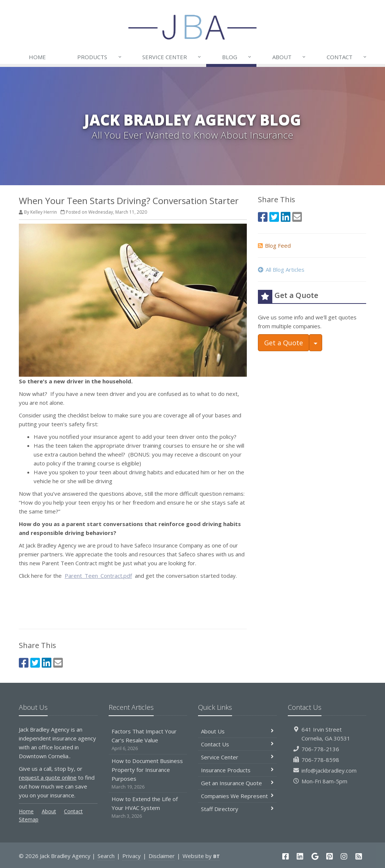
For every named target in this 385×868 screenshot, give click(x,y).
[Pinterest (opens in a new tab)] (330, 856)
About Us (237, 731)
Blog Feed (274, 245)
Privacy (132, 856)
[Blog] (359, 856)
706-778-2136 (320, 749)
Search (106, 856)
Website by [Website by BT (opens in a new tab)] (201, 856)
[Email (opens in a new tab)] (58, 663)
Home (37, 57)
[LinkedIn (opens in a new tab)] (47, 663)
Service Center (172, 57)
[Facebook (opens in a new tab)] (24, 663)
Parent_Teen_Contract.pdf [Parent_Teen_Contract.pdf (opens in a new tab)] (98, 576)
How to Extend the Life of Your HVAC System (148, 808)
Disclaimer (162, 856)
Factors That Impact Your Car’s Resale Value (148, 740)
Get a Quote (284, 343)
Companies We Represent (237, 796)
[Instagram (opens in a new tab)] (344, 856)
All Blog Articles (281, 269)
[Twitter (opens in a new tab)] (35, 663)
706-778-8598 (320, 760)
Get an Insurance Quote (237, 783)
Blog (237, 57)
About (289, 57)
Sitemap (29, 819)
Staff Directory (237, 809)
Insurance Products (237, 770)
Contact (347, 57)
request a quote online (48, 777)
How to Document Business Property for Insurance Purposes (148, 774)
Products (100, 57)
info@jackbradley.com (329, 770)
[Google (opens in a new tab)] (315, 856)
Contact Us (237, 744)
